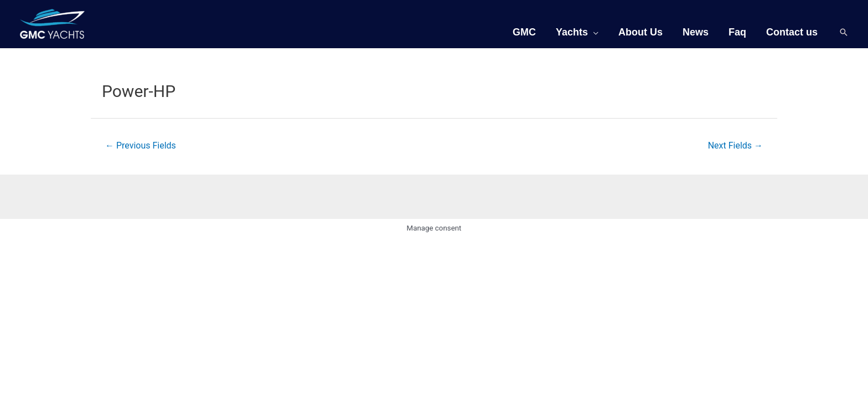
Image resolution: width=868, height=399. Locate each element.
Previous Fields (141, 145)
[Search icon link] (844, 32)
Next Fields (735, 145)
